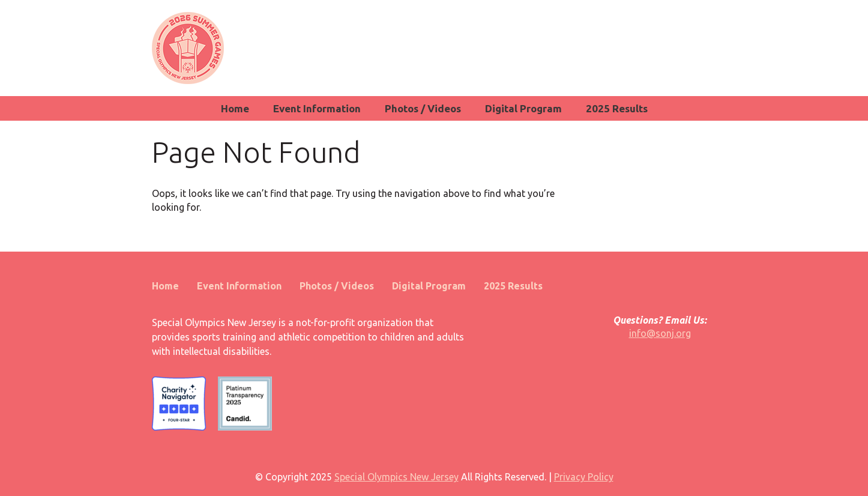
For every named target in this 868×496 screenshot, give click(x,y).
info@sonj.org (660, 333)
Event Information (317, 108)
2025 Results (617, 108)
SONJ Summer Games (188, 48)
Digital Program (523, 108)
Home (235, 108)
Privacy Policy (584, 477)
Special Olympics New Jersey (396, 477)
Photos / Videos (423, 108)
